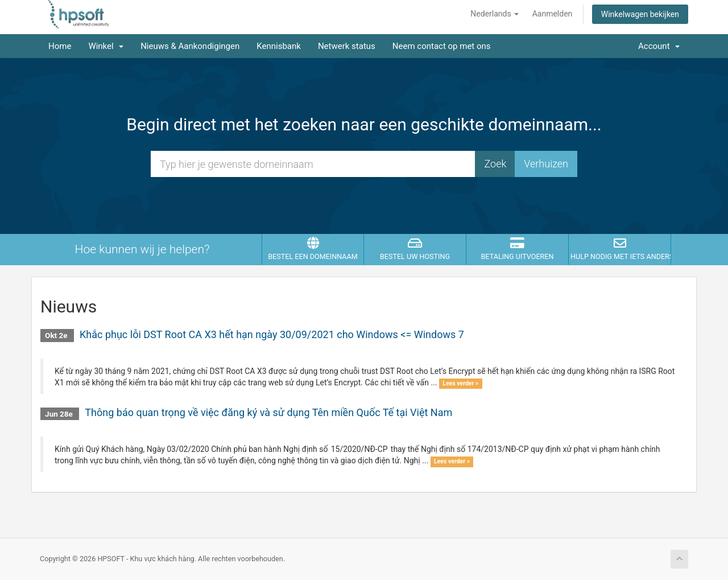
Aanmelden (553, 14)
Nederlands (495, 14)
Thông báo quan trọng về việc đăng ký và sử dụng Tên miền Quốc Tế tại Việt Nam (268, 412)
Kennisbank (279, 46)
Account (659, 46)
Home (60, 46)
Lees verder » (460, 383)
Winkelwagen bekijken (640, 14)
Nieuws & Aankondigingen (190, 46)
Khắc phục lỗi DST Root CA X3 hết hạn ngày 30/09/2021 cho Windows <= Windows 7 (272, 334)
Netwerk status (347, 46)
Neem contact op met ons (442, 46)
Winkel (106, 46)
